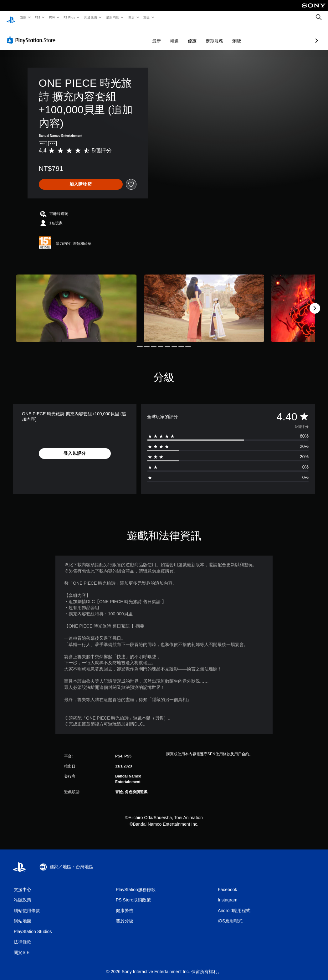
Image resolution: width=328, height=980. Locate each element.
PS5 (38, 17)
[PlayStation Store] (33, 34)
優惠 (159, 35)
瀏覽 (203, 35)
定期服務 (181, 35)
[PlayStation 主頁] (11, 18)
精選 (141, 35)
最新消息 (113, 17)
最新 (123, 35)
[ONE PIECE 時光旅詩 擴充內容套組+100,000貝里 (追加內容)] (76, 303)
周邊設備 (90, 17)
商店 (131, 17)
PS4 (52, 17)
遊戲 (23, 17)
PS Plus (69, 17)
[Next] (315, 302)
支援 (146, 17)
